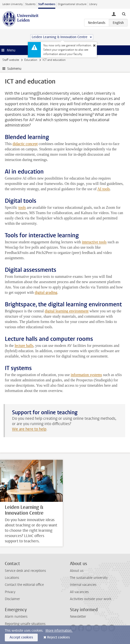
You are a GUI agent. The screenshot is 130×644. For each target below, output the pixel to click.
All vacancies (79, 592)
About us (77, 571)
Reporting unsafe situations (25, 624)
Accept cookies (21, 637)
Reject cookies (58, 637)
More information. (59, 631)
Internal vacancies (83, 585)
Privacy (10, 592)
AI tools (104, 189)
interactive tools (94, 242)
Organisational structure (72, 4)
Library (93, 4)
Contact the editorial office (24, 585)
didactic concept (25, 144)
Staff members (47, 4)
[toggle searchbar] (124, 14)
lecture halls (24, 346)
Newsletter (78, 617)
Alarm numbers (16, 617)
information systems (86, 375)
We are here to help (29, 429)
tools (22, 207)
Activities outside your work (91, 599)
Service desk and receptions (25, 571)
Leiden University (12, 4)
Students (30, 4)
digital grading (46, 292)
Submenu (14, 69)
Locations (12, 578)
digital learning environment (67, 311)
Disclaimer (12, 599)
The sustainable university (89, 578)
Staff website (11, 60)
